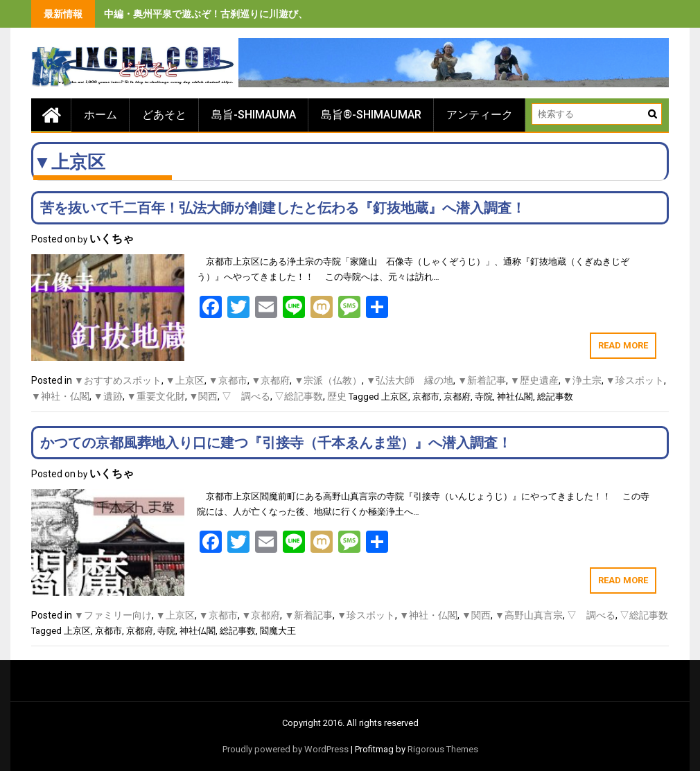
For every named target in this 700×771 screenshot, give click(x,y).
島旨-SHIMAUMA (254, 115)
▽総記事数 (299, 396)
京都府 (457, 397)
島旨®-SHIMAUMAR (371, 115)
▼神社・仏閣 (60, 396)
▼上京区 (185, 380)
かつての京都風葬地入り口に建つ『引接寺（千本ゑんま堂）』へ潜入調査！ (276, 443)
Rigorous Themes (443, 749)
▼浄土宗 (582, 380)
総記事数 (555, 397)
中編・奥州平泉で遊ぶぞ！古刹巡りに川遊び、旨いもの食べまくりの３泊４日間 (279, 14)
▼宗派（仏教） (328, 380)
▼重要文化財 (156, 396)
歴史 (337, 396)
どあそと (164, 115)
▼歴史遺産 (534, 380)
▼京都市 (228, 380)
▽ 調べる (246, 396)
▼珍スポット (635, 380)
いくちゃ (112, 239)
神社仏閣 (515, 397)
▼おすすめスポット (118, 380)
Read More (623, 345)
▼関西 (204, 396)
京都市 (426, 397)
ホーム (100, 115)
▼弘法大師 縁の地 (410, 380)
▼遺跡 (108, 396)
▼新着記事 (482, 380)
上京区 (395, 397)
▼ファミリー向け (113, 615)
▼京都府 (271, 380)
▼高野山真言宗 (529, 615)
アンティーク (480, 115)
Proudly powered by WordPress (286, 749)
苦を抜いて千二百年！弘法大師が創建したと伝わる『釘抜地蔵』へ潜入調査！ (283, 208)
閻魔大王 (278, 631)
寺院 (484, 397)
